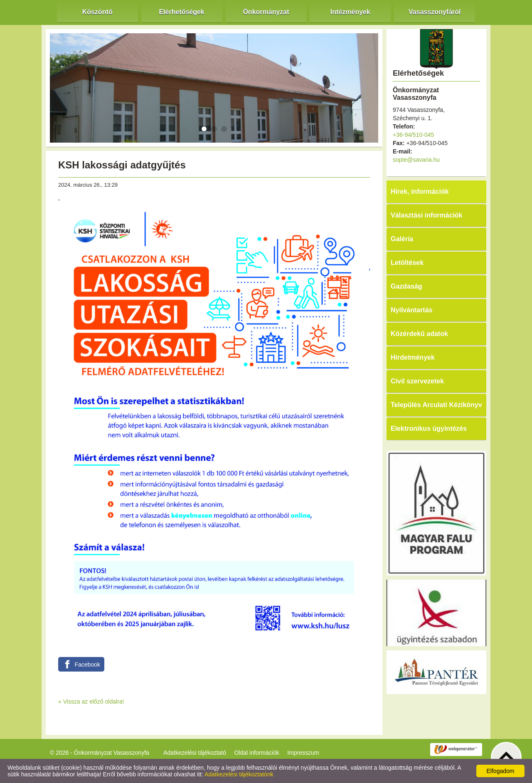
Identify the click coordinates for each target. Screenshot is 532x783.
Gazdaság (406, 286)
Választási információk (427, 215)
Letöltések (407, 263)
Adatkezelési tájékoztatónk (239, 774)
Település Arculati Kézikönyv (436, 405)
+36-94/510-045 (413, 135)
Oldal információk (257, 753)
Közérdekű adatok (419, 334)
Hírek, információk (420, 191)
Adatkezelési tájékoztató (195, 753)
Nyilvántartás (412, 310)
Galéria (402, 239)
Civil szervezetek (417, 381)
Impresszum (303, 753)
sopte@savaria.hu (416, 160)
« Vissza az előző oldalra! (91, 701)
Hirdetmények (413, 357)
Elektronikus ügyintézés (429, 429)
